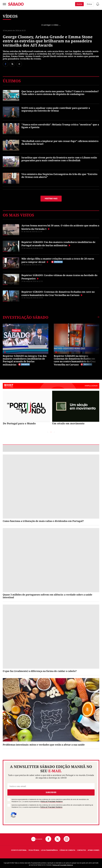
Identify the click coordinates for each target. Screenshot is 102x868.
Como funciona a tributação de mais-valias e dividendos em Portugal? (43, 521)
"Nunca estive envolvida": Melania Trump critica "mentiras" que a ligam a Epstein (60, 126)
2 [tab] (51, 432)
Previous (29, 432)
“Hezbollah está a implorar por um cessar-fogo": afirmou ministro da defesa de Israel (60, 142)
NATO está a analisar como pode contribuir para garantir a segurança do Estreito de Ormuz (56, 109)
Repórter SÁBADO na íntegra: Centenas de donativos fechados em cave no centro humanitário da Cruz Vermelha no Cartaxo (75, 360)
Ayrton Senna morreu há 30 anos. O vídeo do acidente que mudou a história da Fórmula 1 (60, 227)
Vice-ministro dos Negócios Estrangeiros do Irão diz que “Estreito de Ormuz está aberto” (59, 175)
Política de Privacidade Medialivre (52, 802)
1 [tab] (48, 432)
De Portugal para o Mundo (19, 423)
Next (73, 432)
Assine (79, 4)
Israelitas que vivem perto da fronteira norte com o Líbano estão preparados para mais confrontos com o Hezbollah (59, 159)
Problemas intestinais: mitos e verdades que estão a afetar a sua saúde (44, 745)
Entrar (90, 4)
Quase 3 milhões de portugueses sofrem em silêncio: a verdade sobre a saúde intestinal (47, 596)
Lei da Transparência (49, 850)
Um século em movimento (68, 423)
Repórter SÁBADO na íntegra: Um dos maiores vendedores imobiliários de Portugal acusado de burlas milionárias (25, 360)
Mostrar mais (51, 199)
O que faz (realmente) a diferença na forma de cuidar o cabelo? (40, 671)
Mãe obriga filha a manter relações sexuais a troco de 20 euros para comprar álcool (58, 260)
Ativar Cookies (93, 850)
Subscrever (51, 792)
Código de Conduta (67, 850)
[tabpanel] (26, 408)
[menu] (4, 4)
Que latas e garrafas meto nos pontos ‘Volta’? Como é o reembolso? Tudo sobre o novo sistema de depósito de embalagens (60, 93)
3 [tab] (54, 432)
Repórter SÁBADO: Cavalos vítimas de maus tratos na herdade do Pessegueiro (59, 277)
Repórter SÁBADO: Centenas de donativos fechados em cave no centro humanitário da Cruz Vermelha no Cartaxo (58, 293)
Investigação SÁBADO (26, 317)
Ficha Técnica (34, 850)
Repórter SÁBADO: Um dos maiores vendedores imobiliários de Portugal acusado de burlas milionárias (58, 244)
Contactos (81, 850)
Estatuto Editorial (19, 850)
